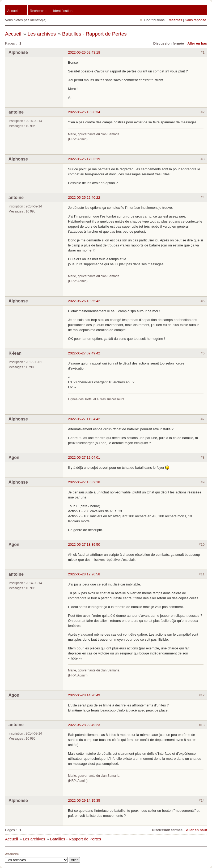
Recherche (38, 11)
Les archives (42, 34)
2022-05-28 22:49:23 (84, 725)
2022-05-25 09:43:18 (84, 52)
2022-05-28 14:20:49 (84, 695)
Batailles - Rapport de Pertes (94, 34)
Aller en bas (197, 43)
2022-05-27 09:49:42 (84, 353)
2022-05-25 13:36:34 (84, 112)
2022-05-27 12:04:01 (84, 457)
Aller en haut (196, 830)
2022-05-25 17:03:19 (84, 159)
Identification (63, 11)
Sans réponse (196, 20)
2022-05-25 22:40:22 (84, 198)
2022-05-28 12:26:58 (84, 574)
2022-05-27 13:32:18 (84, 482)
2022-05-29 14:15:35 (84, 800)
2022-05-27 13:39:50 (84, 544)
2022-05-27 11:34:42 (84, 419)
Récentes (175, 20)
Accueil (13, 11)
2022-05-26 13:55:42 (84, 301)
